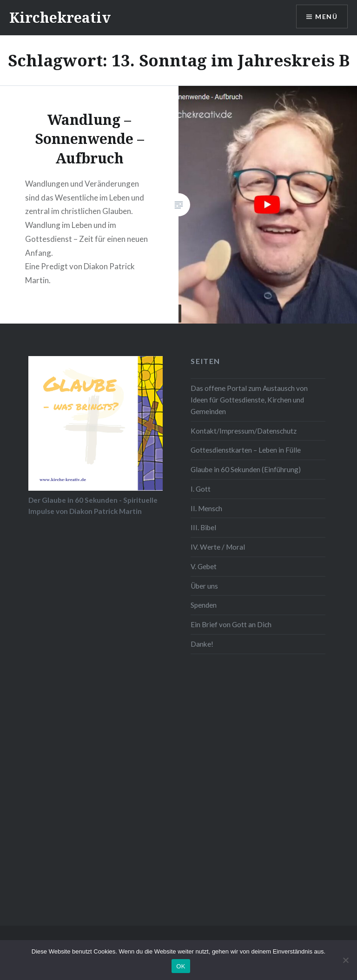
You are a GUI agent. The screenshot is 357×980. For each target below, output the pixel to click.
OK (181, 966)
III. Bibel (203, 527)
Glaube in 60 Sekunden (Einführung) (246, 469)
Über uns (204, 586)
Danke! (202, 644)
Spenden (204, 605)
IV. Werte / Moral (218, 547)
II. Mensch (206, 508)
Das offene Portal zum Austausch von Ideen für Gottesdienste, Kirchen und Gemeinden (249, 400)
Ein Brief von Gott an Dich (231, 624)
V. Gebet (204, 566)
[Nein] (345, 960)
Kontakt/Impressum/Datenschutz (244, 431)
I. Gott (201, 489)
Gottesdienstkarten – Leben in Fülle (246, 450)
